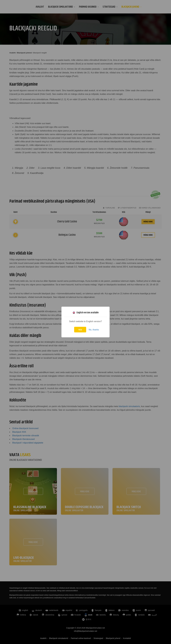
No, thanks (94, 330)
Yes (80, 330)
